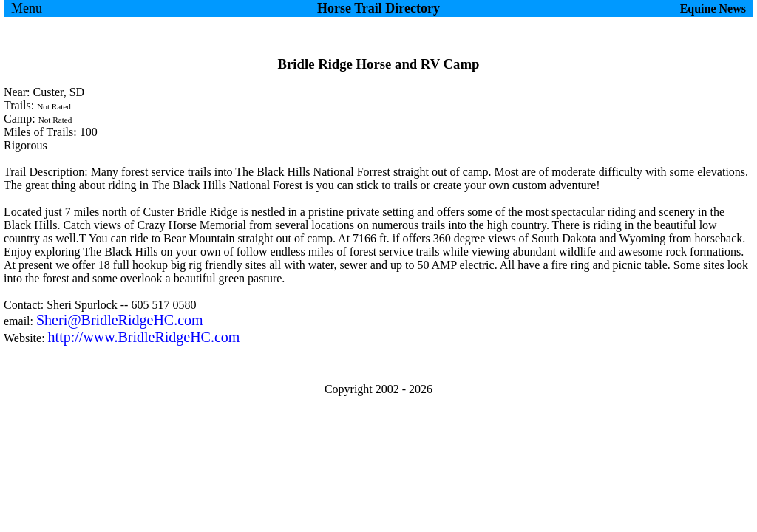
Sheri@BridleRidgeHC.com (120, 320)
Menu (27, 8)
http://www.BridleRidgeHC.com (144, 337)
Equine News (713, 8)
